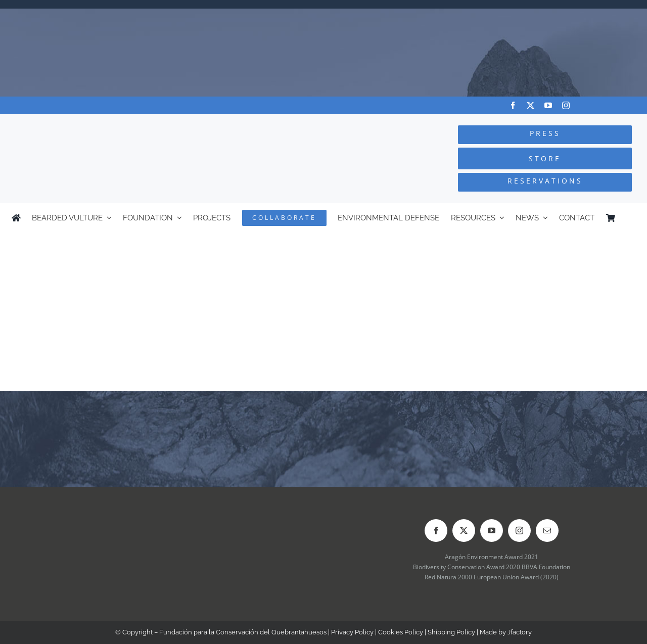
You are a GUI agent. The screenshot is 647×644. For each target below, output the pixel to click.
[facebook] (513, 105)
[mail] (547, 531)
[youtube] (548, 105)
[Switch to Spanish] (631, 218)
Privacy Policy (352, 632)
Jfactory (520, 632)
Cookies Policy (401, 632)
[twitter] (530, 105)
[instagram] (566, 105)
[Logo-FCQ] (122, 124)
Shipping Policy (451, 632)
